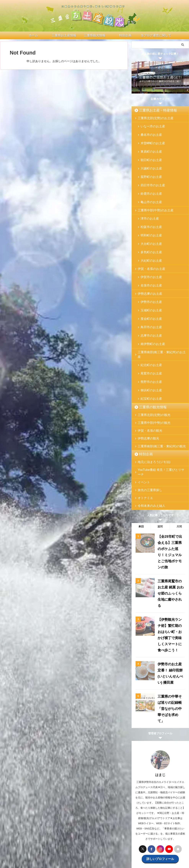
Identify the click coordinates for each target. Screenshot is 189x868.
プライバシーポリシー (134, 836)
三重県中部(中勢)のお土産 (152, 189)
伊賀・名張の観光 (147, 367)
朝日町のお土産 (149, 150)
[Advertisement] (160, 794)
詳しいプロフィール (160, 745)
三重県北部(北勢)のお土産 (152, 118)
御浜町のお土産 (149, 329)
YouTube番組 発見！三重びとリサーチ (159, 406)
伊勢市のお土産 (149, 265)
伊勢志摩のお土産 (147, 257)
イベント (142, 414)
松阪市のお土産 (149, 203)
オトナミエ (144, 430)
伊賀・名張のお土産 (148, 235)
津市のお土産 (148, 197)
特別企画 (144, 391)
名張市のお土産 (149, 249)
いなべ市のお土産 (150, 126)
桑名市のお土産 (149, 132)
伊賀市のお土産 (149, 243)
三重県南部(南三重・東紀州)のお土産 (158, 303)
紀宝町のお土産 (149, 336)
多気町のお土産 (149, 221)
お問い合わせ (111, 836)
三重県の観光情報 (149, 344)
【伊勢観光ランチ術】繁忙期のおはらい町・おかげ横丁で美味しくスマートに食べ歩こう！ (171, 541)
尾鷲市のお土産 (149, 317)
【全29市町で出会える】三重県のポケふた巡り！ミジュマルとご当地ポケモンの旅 (171, 478)
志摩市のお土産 (149, 289)
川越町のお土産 (149, 157)
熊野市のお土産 (149, 323)
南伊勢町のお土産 (150, 295)
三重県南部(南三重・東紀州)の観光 (157, 383)
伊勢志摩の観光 (146, 375)
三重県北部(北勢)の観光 (151, 351)
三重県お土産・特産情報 (153, 110)
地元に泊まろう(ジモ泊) (151, 398)
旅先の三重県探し (147, 422)
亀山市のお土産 (149, 181)
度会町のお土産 (149, 277)
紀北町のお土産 (149, 311)
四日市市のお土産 (150, 169)
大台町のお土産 (149, 215)
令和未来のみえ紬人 (148, 438)
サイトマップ (157, 836)
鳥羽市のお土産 (149, 283)
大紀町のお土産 (149, 227)
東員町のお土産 (149, 144)
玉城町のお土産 (149, 271)
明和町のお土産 (149, 209)
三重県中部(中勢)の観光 (151, 359)
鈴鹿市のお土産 (149, 175)
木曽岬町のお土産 (150, 138)
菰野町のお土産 (149, 163)
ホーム (28, 836)
